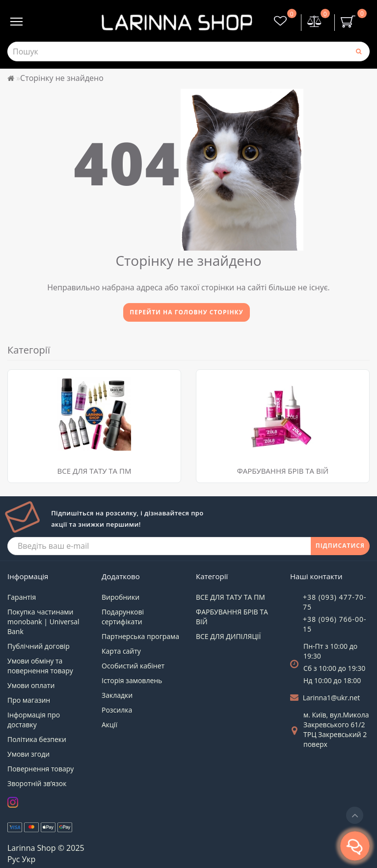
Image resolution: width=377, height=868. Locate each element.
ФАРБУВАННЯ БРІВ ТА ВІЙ (283, 471)
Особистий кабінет (133, 666)
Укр (28, 859)
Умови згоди (28, 754)
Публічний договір (39, 646)
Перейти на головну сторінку (186, 312)
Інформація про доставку (34, 720)
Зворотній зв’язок (37, 783)
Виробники (121, 597)
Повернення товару (40, 769)
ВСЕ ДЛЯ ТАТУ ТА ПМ (94, 471)
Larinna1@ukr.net (332, 698)
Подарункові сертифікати (123, 617)
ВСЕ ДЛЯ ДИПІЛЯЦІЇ (228, 636)
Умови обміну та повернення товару (40, 666)
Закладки (117, 695)
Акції (109, 725)
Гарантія (22, 597)
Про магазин (29, 700)
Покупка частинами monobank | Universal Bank (43, 622)
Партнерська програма (140, 636)
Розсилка (117, 710)
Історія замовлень (132, 680)
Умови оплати (31, 685)
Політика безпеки (37, 739)
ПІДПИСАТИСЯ (340, 546)
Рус (13, 859)
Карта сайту (121, 651)
